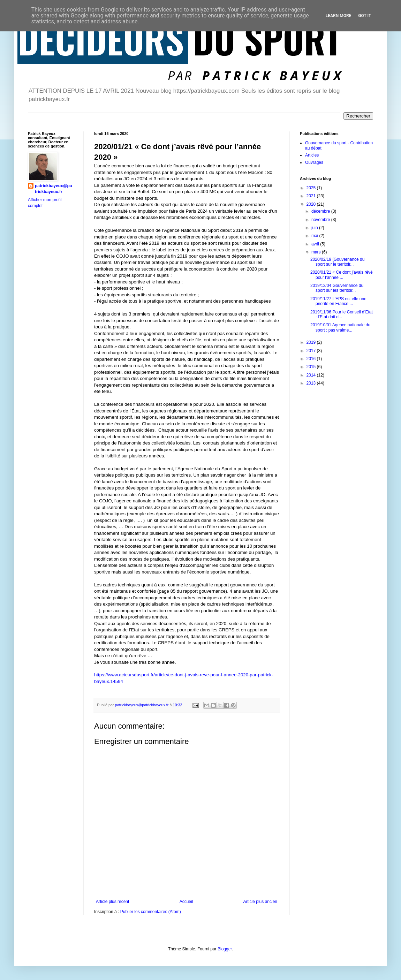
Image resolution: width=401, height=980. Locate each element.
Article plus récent (112, 902)
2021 (312, 196)
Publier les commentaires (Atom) (151, 912)
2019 (312, 342)
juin (315, 228)
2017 (312, 351)
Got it (365, 16)
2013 (312, 383)
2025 (312, 188)
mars (317, 252)
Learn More (339, 16)
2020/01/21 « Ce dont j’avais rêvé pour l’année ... (342, 275)
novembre (321, 220)
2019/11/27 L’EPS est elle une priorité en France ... (338, 301)
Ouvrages (314, 162)
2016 (312, 359)
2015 (312, 367)
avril (316, 244)
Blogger (225, 949)
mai (315, 236)
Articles (312, 155)
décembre (321, 211)
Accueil (186, 902)
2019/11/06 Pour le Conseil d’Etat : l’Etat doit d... (342, 314)
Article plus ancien (260, 902)
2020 (312, 204)
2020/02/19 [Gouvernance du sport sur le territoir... (337, 262)
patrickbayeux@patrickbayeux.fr (53, 189)
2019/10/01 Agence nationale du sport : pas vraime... (340, 327)
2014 (312, 375)
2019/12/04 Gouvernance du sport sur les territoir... (337, 288)
